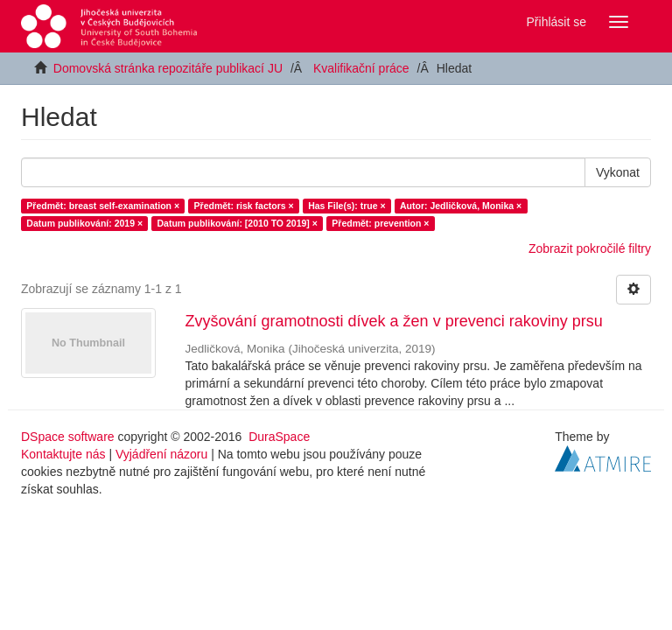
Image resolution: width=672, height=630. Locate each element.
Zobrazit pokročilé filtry (590, 248)
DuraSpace (279, 437)
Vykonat (618, 172)
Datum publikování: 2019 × (84, 223)
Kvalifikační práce (361, 68)
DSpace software (68, 437)
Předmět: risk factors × (244, 206)
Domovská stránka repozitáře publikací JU (168, 68)
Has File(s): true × (346, 206)
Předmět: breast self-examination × (103, 206)
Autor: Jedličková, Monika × (461, 206)
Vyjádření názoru (161, 454)
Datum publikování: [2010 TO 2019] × (238, 223)
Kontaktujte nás (63, 454)
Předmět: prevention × (380, 223)
